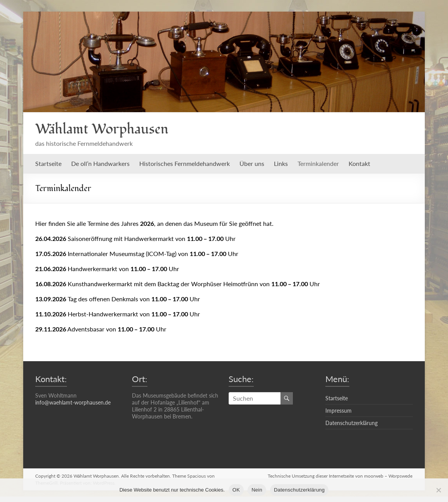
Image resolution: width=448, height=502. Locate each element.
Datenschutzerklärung (351, 423)
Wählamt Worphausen (102, 129)
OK (236, 490)
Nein (257, 490)
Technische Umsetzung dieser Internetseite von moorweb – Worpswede (340, 476)
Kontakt (359, 163)
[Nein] (438, 490)
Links (281, 163)
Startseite (48, 163)
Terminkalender (318, 163)
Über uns (252, 163)
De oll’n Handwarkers (100, 163)
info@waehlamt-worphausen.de (73, 402)
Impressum (339, 411)
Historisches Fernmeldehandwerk (185, 163)
